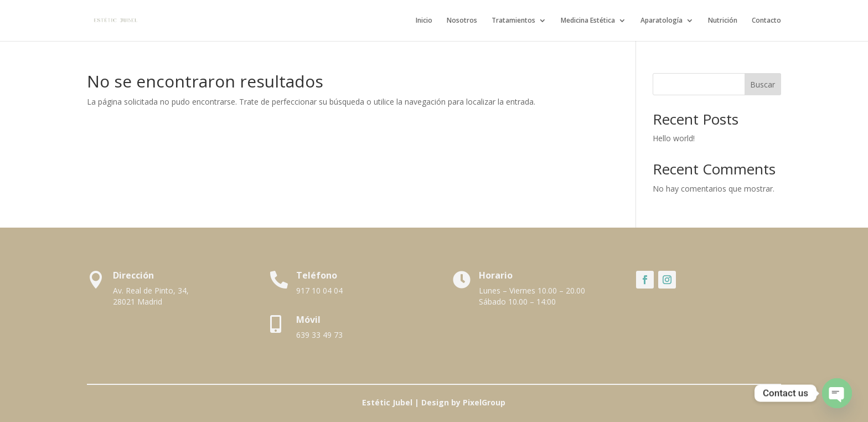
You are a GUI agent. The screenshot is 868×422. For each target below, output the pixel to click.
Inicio (424, 21)
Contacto (766, 21)
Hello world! (674, 138)
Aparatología (662, 21)
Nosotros (462, 21)
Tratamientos (513, 21)
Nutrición (723, 21)
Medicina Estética (588, 21)
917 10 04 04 (319, 290)
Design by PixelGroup (463, 402)
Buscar (763, 84)
